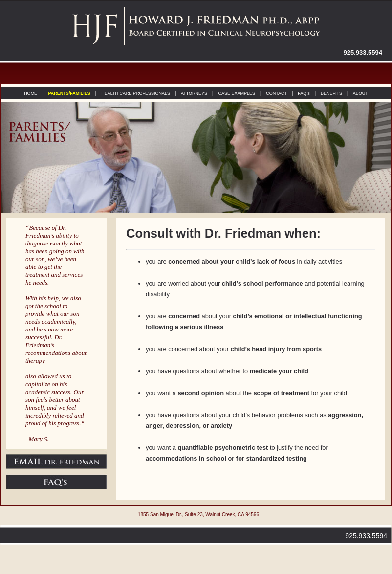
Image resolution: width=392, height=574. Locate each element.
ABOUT (360, 93)
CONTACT (276, 93)
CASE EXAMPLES (237, 93)
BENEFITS (331, 93)
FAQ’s (304, 93)
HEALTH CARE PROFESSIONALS (136, 93)
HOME (31, 93)
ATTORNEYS (194, 93)
